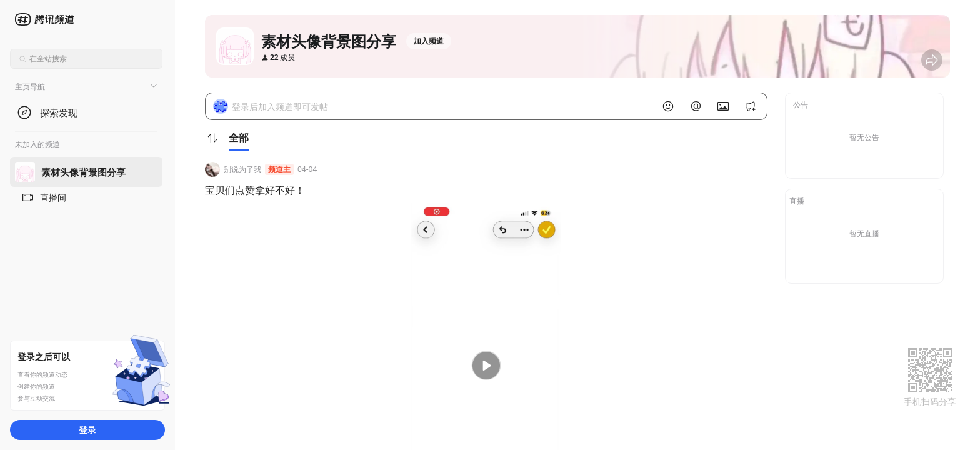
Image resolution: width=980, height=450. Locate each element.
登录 (87, 430)
